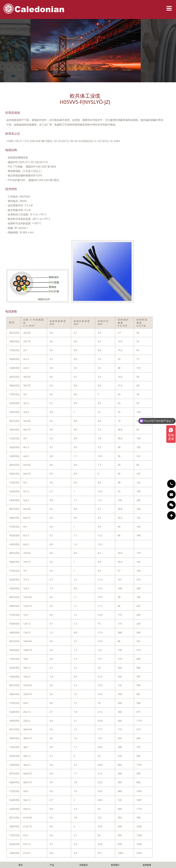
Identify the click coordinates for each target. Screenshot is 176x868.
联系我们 (115, 865)
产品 (52, 865)
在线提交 (84, 865)
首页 (20, 865)
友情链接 (147, 865)
